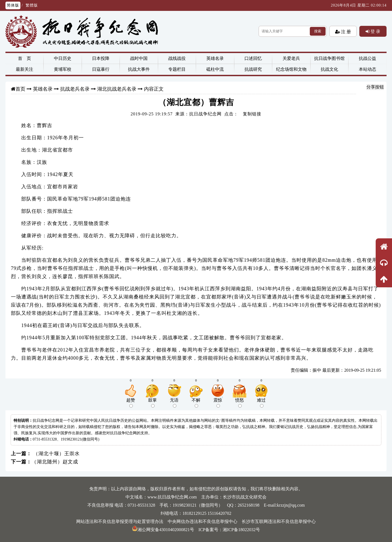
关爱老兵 (291, 58)
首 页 (24, 58)
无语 (174, 403)
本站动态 (367, 69)
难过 (261, 403)
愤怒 (240, 403)
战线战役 (177, 58)
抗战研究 (253, 69)
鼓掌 (152, 403)
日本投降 (101, 58)
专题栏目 (177, 69)
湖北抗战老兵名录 (117, 89)
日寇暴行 (101, 69)
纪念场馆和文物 (291, 69)
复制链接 (252, 114)
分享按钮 (375, 87)
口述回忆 (253, 58)
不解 (196, 403)
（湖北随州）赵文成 (55, 462)
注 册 (345, 32)
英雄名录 (215, 58)
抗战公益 (367, 58)
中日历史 (63, 58)
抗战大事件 (139, 69)
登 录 (375, 31)
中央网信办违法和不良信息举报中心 (203, 521)
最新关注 (24, 69)
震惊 (218, 403)
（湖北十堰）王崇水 (56, 454)
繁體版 (32, 5)
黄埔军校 (63, 69)
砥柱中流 (215, 69)
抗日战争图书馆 (329, 58)
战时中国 (139, 58)
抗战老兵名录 (75, 89)
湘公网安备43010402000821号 (163, 530)
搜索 (318, 31)
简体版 (13, 5)
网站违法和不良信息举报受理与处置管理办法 (120, 521)
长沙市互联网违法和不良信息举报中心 (279, 521)
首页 (20, 89)
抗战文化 (329, 69)
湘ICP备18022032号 (241, 530)
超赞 (131, 403)
